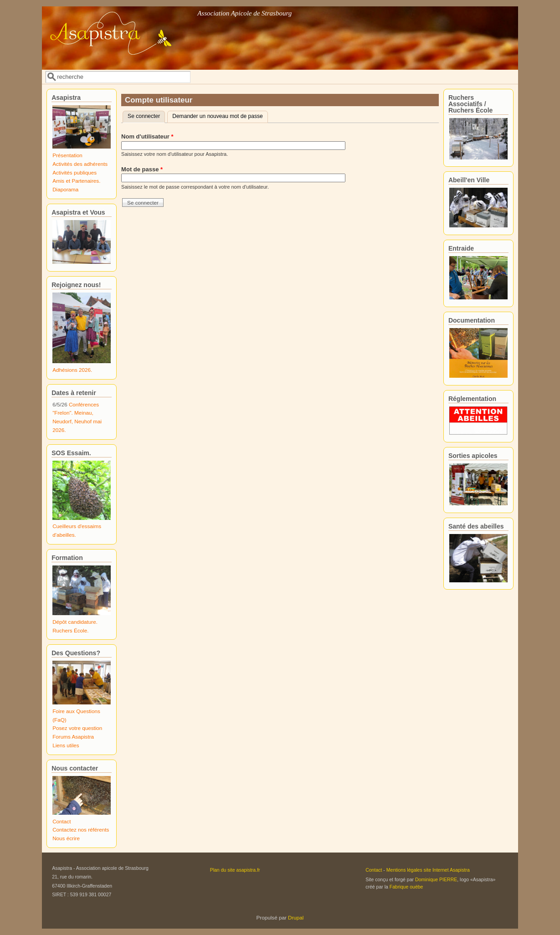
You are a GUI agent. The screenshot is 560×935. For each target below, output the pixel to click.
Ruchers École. (70, 630)
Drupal (296, 917)
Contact (62, 821)
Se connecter (146, 115)
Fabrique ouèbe (406, 887)
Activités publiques (74, 172)
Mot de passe (142, 169)
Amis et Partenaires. (76, 181)
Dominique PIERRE (436, 879)
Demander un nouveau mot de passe (218, 116)
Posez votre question (77, 728)
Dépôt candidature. (75, 622)
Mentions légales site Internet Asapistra (428, 870)
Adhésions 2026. (72, 370)
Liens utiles (66, 745)
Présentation (67, 155)
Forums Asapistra (73, 737)
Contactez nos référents (81, 830)
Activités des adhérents (80, 164)
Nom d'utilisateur (147, 136)
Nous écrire (66, 838)
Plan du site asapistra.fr (235, 870)
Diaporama (65, 189)
